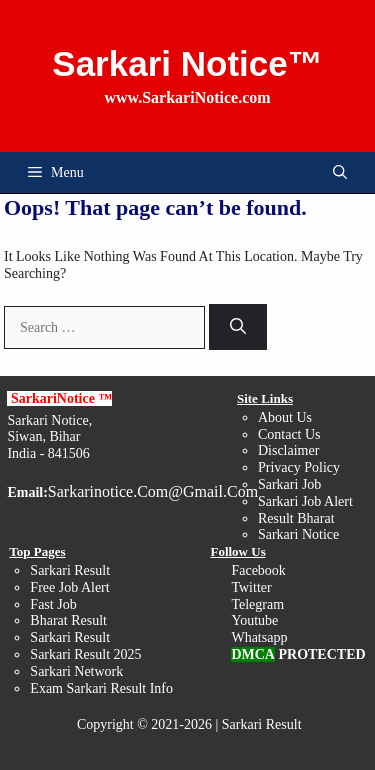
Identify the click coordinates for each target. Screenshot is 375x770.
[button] (340, 172)
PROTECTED (321, 654)
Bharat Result (68, 620)
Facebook (258, 570)
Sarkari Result (70, 637)
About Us (285, 417)
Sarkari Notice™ (187, 63)
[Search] (238, 327)
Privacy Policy (299, 467)
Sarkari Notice (298, 534)
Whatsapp (259, 637)
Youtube (254, 620)
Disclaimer (288, 450)
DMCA (253, 654)
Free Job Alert (69, 587)
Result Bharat (296, 518)
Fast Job (53, 604)
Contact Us (289, 434)
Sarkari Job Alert (305, 501)
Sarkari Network (76, 671)
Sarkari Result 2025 (85, 654)
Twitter (251, 587)
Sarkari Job (289, 484)
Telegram (257, 604)
